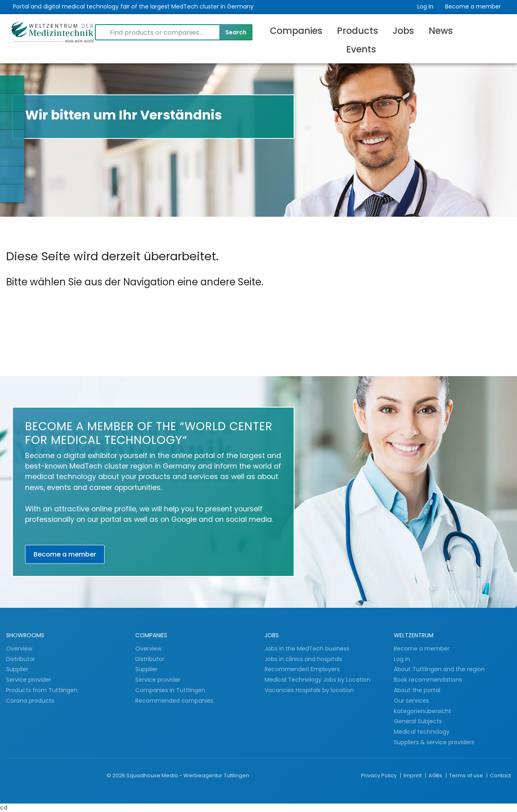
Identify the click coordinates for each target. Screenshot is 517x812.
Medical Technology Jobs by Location (317, 680)
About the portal (417, 690)
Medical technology (422, 732)
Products (357, 31)
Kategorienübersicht (422, 711)
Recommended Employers (302, 669)
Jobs (403, 31)
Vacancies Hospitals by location (309, 690)
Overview (19, 649)
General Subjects (418, 721)
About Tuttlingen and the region (439, 669)
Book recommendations (428, 680)
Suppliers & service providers (434, 742)
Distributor (21, 659)
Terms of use (467, 775)
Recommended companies (174, 701)
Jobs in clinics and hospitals (303, 659)
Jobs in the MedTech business (307, 649)
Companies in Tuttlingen (170, 690)
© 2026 (116, 775)
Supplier (18, 669)
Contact (500, 775)
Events (361, 49)
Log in (425, 6)
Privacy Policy (379, 775)
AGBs (436, 775)
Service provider (29, 680)
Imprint (413, 775)
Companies (296, 31)
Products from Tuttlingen (42, 690)
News (441, 31)
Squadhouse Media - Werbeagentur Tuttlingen (188, 775)
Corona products (30, 701)
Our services (411, 701)
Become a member (473, 6)
